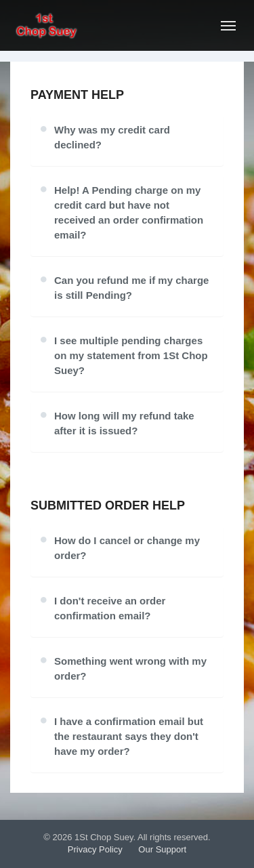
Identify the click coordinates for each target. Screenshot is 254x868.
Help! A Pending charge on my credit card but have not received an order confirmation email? (129, 212)
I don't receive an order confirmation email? (110, 608)
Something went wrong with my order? (130, 668)
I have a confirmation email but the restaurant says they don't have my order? (129, 736)
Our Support (162, 849)
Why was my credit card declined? (112, 137)
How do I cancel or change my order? (127, 548)
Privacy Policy (95, 849)
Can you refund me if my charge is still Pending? (131, 288)
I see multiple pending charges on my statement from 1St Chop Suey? (131, 355)
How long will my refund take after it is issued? (124, 423)
